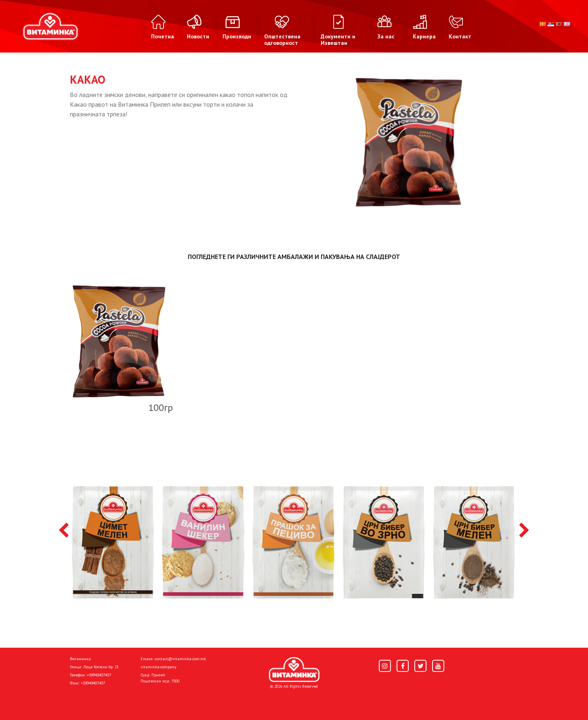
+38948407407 (99, 675)
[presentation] (64, 531)
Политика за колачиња (177, 701)
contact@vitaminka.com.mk (180, 659)
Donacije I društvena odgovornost (261, 701)
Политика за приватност (104, 701)
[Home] (294, 669)
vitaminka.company (159, 667)
